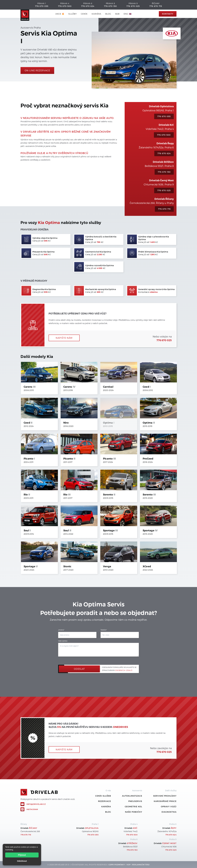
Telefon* (104, 630)
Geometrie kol (133, 806)
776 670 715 (156, 6)
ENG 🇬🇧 (128, 14)
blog (108, 14)
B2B (117, 14)
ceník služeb (103, 796)
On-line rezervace (37, 70)
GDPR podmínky (117, 865)
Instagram (32, 809)
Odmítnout (22, 861)
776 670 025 (133, 6)
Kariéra (96, 14)
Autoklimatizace (132, 796)
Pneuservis (135, 801)
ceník (84, 14)
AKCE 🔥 (60, 14)
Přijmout (22, 855)
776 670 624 (88, 6)
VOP (129, 865)
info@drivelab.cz (36, 804)
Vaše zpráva (63, 641)
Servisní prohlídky (165, 796)
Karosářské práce (165, 801)
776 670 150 (110, 6)
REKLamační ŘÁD (141, 865)
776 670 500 (65, 6)
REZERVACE (105, 801)
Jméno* (61, 630)
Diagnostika (169, 812)
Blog (108, 812)
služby (73, 14)
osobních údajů (124, 670)
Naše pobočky (134, 812)
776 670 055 (42, 6)
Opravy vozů (169, 806)
